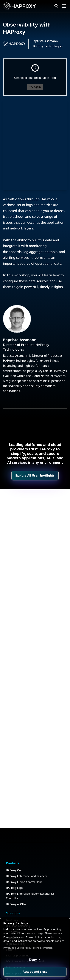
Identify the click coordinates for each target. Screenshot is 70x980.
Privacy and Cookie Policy (17, 948)
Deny (33, 960)
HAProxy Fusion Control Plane (24, 820)
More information (43, 948)
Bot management (17, 905)
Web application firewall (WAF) (24, 911)
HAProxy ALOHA (16, 842)
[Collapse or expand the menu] (64, 6)
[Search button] (57, 6)
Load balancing (15, 858)
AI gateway (13, 875)
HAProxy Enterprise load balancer (27, 814)
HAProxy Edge (15, 826)
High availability (16, 881)
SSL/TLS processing (18, 893)
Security (11, 887)
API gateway (14, 870)
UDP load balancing (18, 864)
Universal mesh (15, 917)
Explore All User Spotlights (35, 475)
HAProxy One (14, 808)
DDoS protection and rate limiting (27, 899)
